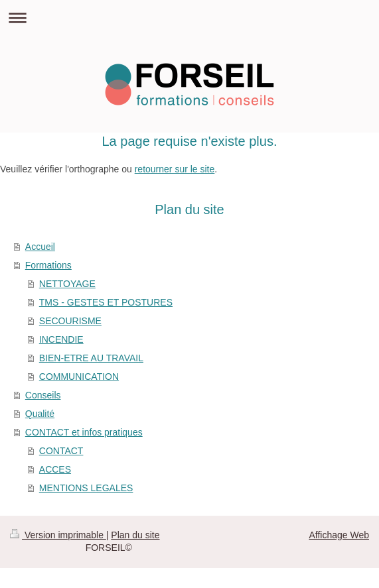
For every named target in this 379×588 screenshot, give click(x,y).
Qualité (40, 414)
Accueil (40, 247)
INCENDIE (61, 339)
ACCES (55, 469)
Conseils (43, 395)
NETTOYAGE (67, 284)
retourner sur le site (175, 169)
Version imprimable (58, 535)
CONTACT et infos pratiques (84, 432)
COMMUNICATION (79, 377)
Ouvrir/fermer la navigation (189, 18)
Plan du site (135, 535)
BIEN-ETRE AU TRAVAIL (91, 358)
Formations (48, 265)
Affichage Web (339, 535)
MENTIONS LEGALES (86, 488)
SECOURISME (70, 321)
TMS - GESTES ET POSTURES (106, 302)
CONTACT (61, 451)
